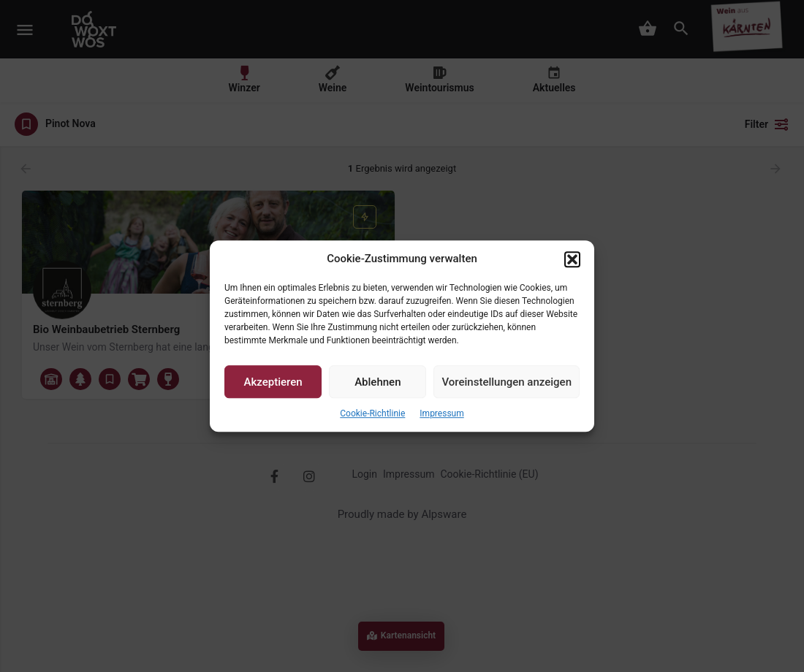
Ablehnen (378, 382)
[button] (572, 259)
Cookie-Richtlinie (372, 414)
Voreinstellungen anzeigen (507, 382)
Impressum (441, 414)
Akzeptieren (273, 382)
